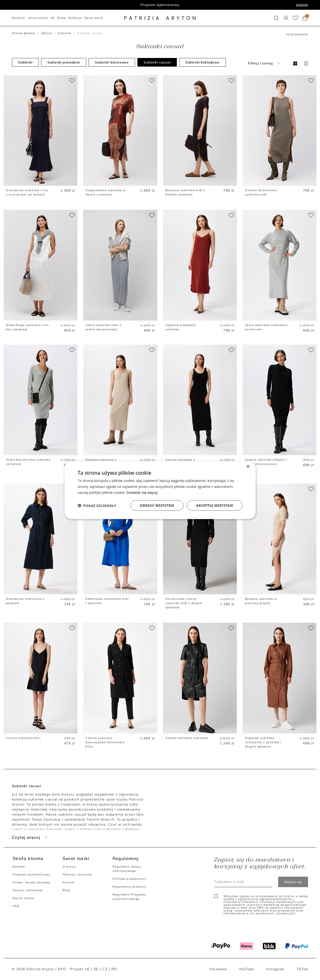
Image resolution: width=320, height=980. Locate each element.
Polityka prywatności (130, 879)
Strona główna (24, 33)
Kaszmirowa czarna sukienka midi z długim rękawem (184, 603)
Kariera (68, 882)
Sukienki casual (157, 62)
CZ (105, 969)
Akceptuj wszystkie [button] (215, 505)
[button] (276, 18)
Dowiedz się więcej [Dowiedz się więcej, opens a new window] (142, 492)
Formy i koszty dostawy (32, 882)
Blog (66, 890)
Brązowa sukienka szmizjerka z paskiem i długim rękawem (263, 742)
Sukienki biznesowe (112, 62)
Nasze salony (24, 898)
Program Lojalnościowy (31, 874)
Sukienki (65, 33)
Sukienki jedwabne (64, 62)
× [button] (248, 467)
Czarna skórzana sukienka (187, 738)
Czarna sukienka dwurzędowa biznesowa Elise (105, 742)
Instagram (275, 969)
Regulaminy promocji (130, 887)
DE (96, 969)
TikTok (302, 969)
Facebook (218, 969)
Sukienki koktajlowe (203, 62)
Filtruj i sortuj (264, 63)
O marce (69, 867)
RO (114, 969)
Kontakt (19, 867)
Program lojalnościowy (160, 5)
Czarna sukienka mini (23, 738)
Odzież (47, 33)
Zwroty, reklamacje (28, 890)
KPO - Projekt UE (74, 969)
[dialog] (160, 490)
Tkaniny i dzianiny (77, 874)
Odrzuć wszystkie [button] (157, 505)
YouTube (247, 969)
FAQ (16, 906)
